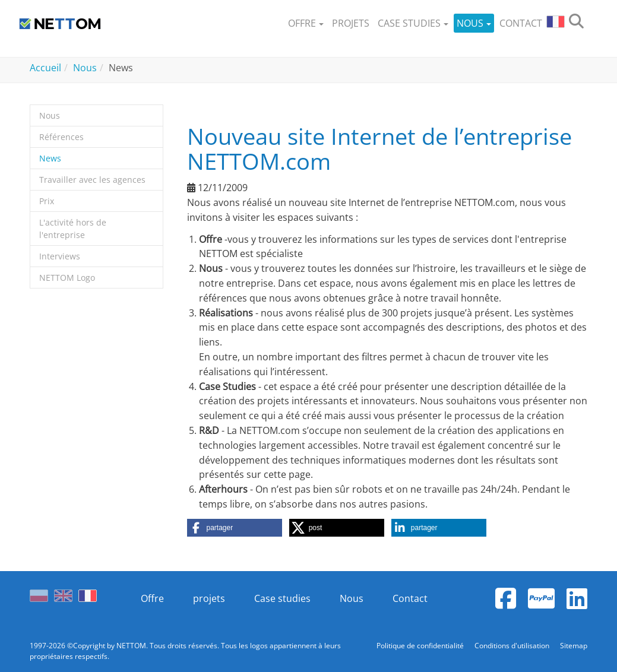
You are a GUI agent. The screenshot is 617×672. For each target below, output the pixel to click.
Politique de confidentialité (421, 646)
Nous (352, 598)
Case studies (282, 598)
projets (209, 598)
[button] (306, 23)
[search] (576, 23)
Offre (152, 598)
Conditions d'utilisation (513, 646)
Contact (410, 598)
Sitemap (574, 646)
